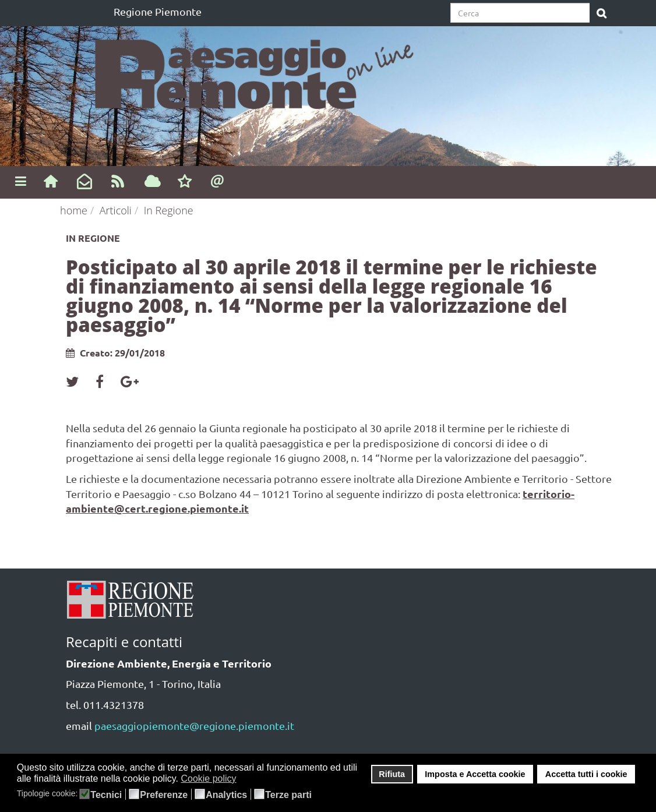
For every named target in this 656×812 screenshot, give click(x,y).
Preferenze (164, 795)
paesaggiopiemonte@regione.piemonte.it (194, 725)
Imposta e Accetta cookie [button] (475, 774)
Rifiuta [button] (392, 774)
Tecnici (106, 795)
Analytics (226, 795)
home (74, 210)
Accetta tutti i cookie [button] (586, 774)
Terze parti (288, 795)
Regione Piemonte (158, 11)
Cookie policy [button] (208, 779)
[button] (244, 779)
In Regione (169, 210)
